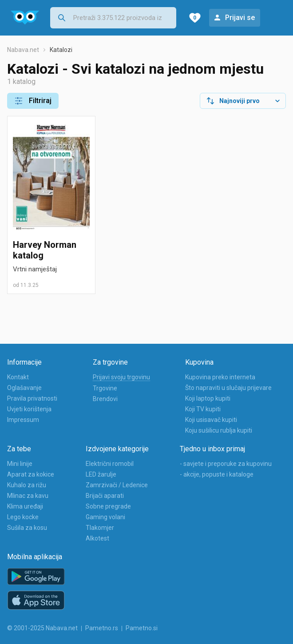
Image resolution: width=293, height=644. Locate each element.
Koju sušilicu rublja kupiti (219, 430)
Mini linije (20, 464)
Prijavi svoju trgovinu (121, 377)
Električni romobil (110, 464)
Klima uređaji (25, 506)
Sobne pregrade (108, 506)
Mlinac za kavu (28, 496)
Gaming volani (105, 517)
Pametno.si (142, 628)
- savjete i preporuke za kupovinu (226, 464)
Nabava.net (23, 50)
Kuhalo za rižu (27, 485)
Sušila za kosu (27, 528)
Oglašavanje (24, 388)
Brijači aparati (105, 496)
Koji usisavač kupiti (211, 420)
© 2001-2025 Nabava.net (42, 628)
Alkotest (97, 538)
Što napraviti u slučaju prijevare (228, 388)
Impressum (23, 420)
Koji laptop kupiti (208, 398)
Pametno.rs (102, 628)
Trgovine (105, 388)
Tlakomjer (100, 528)
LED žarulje (101, 474)
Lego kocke (23, 517)
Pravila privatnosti (32, 398)
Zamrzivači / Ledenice (117, 485)
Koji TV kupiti (203, 409)
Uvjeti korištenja (29, 409)
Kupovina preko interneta (220, 377)
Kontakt (18, 377)
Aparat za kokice (31, 474)
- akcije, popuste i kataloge (217, 474)
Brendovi (105, 399)
